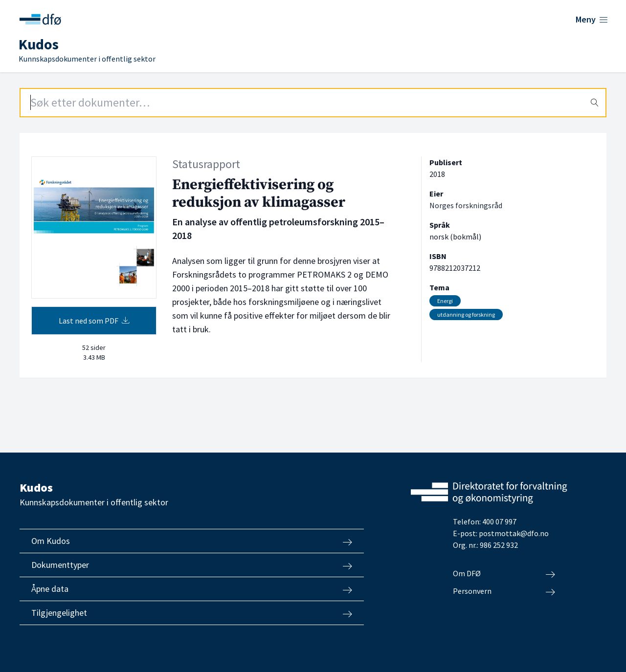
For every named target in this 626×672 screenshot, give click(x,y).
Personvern (504, 591)
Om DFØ (504, 574)
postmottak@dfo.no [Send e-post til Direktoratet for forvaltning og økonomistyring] (514, 533)
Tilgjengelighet (192, 613)
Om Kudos (192, 541)
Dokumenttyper (192, 565)
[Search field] (313, 103)
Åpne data (192, 589)
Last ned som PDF (94, 321)
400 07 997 (499, 521)
